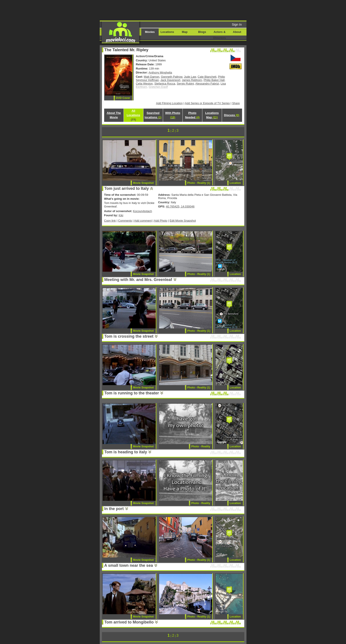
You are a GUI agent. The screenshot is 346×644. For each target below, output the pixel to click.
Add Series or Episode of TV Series (207, 103)
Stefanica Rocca (165, 84)
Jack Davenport (170, 80)
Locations (167, 32)
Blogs (202, 32)
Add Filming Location (169, 103)
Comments (125, 221)
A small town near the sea (129, 565)
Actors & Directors (220, 35)
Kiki (121, 215)
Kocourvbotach (142, 211)
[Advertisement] (207, 10)
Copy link (110, 221)
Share (236, 103)
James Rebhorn (192, 80)
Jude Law (190, 77)
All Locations (133, 115)
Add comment (143, 221)
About (237, 32)
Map (185, 32)
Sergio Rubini (185, 84)
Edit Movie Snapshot (183, 221)
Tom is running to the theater (132, 393)
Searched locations (153, 115)
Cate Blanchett (207, 77)
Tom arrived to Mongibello (129, 622)
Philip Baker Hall (214, 80)
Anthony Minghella (160, 72)
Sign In (237, 24)
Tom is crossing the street (129, 336)
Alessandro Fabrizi (207, 84)
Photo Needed (192, 115)
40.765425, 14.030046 (180, 206)
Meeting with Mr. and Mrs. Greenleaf (138, 280)
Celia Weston (144, 84)
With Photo (173, 115)
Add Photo (161, 221)
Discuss (232, 115)
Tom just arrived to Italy (127, 188)
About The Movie (114, 115)
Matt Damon (152, 77)
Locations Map (212, 115)
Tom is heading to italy (126, 452)
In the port (114, 509)
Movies (150, 32)
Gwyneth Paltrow (172, 77)
